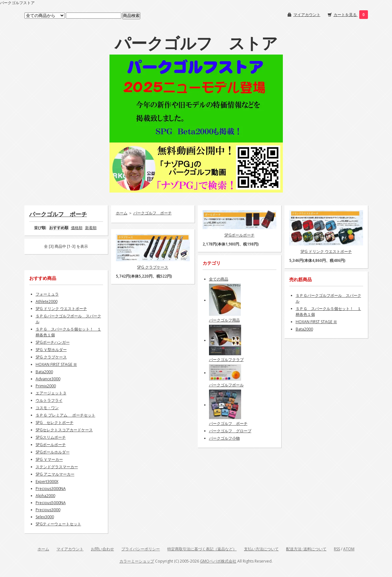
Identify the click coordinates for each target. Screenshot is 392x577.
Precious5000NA (51, 503)
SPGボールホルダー (53, 452)
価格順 (77, 228)
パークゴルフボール (226, 385)
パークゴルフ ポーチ (58, 214)
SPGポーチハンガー (53, 342)
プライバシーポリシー (141, 549)
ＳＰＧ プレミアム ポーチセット (65, 415)
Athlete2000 (47, 301)
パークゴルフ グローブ (230, 431)
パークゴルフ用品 (224, 320)
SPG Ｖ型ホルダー (51, 350)
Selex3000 (45, 517)
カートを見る (346, 15)
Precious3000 (48, 510)
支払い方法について (261, 549)
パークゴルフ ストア (196, 43)
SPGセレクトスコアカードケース (64, 430)
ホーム (122, 213)
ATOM (349, 549)
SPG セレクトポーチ (55, 422)
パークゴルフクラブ (226, 360)
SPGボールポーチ (240, 235)
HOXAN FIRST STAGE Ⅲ (56, 364)
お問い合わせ (102, 549)
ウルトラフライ (49, 400)
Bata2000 (44, 372)
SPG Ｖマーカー (49, 459)
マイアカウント (307, 15)
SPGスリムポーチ (51, 437)
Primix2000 (46, 386)
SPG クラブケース (153, 267)
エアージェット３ (51, 393)
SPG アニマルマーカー (55, 474)
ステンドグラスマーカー (57, 467)
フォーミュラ (47, 294)
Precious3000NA (51, 489)
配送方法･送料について (306, 549)
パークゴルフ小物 (224, 438)
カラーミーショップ (137, 561)
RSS (337, 549)
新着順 (91, 228)
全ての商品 (219, 279)
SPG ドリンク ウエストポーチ (326, 251)
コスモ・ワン (47, 408)
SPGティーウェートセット (58, 524)
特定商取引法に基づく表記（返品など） (202, 549)
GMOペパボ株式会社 (218, 561)
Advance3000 (48, 379)
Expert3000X (47, 482)
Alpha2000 (45, 496)
